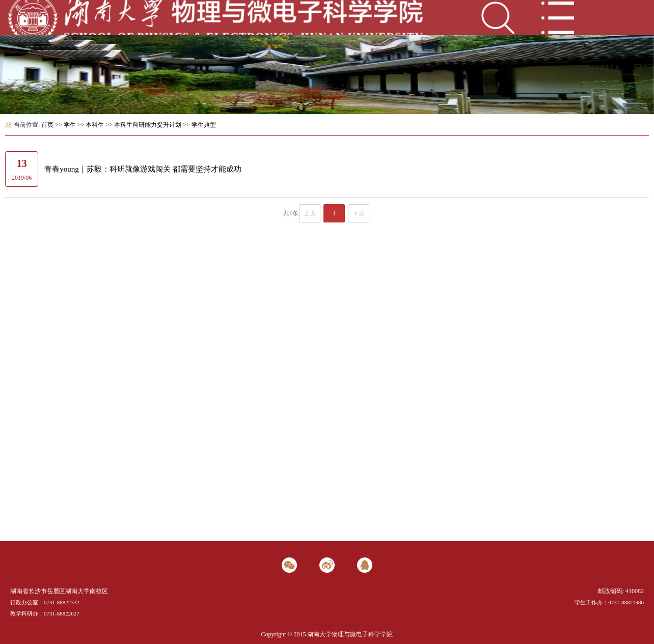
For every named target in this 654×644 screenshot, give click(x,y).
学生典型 (204, 125)
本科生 (95, 125)
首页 (47, 125)
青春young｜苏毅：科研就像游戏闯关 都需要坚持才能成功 (143, 169)
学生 (70, 125)
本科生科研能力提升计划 (148, 125)
